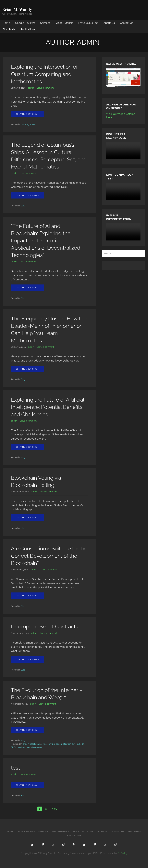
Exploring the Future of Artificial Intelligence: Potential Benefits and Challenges (48, 407)
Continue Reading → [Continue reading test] (28, 785)
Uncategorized (28, 124)
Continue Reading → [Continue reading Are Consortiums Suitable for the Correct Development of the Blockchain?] (28, 596)
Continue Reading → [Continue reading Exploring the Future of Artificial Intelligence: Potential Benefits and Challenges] (28, 447)
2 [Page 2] (46, 809)
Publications (28, 29)
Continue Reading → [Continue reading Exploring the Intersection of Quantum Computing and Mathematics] (28, 114)
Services (45, 23)
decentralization (63, 744)
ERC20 (14, 747)
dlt (83, 744)
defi (74, 744)
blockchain (35, 744)
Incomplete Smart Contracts (45, 627)
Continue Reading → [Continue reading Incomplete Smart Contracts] (28, 659)
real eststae (24, 747)
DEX (78, 744)
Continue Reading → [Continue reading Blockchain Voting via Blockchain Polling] (28, 518)
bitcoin (26, 744)
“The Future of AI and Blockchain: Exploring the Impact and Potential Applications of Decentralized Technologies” (46, 241)
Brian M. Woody (17, 9)
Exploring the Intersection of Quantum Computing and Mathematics (44, 74)
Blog (23, 206)
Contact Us (127, 23)
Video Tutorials (64, 23)
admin (31, 88)
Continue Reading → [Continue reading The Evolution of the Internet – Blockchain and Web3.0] (28, 730)
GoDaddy (123, 853)
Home (6, 23)
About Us (109, 23)
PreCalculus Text (88, 23)
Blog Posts (9, 29)
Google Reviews (25, 23)
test (15, 768)
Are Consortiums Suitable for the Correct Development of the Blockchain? (49, 556)
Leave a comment (45, 88)
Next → (56, 809)
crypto (44, 744)
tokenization (36, 747)
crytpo (52, 744)
